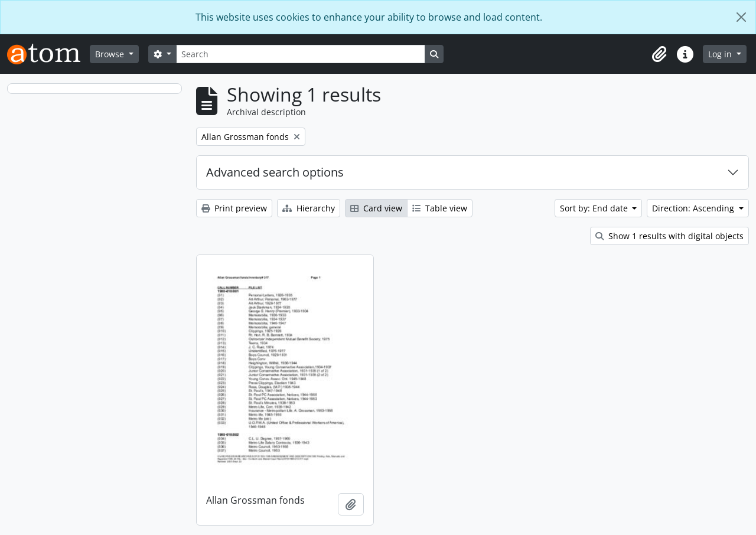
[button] (659, 54)
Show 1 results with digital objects (669, 236)
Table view (440, 208)
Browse (111, 54)
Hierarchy (309, 208)
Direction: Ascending (694, 208)
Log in (721, 54)
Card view (376, 208)
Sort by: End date (595, 208)
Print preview (234, 208)
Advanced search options (275, 172)
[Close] (741, 17)
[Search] (301, 54)
